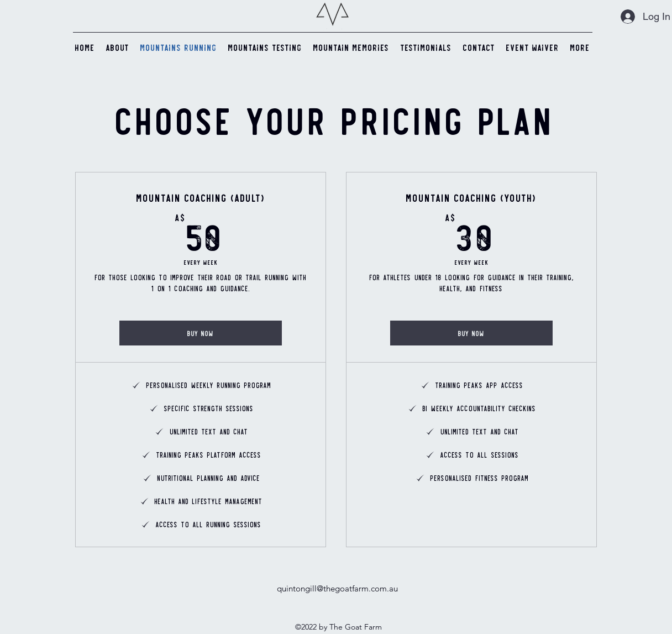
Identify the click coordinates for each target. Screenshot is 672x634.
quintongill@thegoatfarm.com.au (337, 588)
